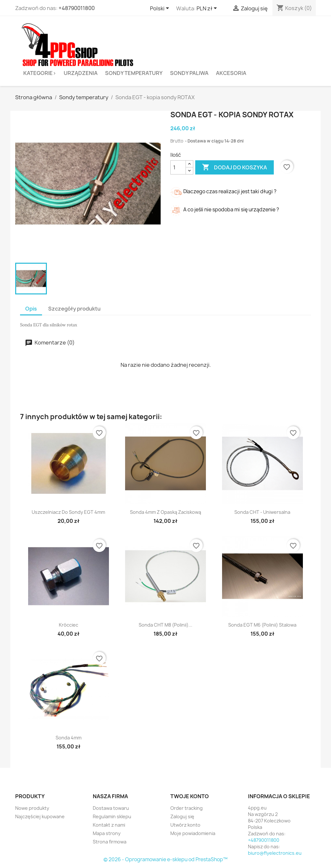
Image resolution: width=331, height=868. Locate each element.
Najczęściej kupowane (40, 816)
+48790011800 (77, 8)
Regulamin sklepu (112, 816)
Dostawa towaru (111, 808)
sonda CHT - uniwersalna (262, 512)
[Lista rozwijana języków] (161, 9)
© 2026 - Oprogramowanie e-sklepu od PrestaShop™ (165, 859)
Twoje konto (190, 796)
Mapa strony (107, 833)
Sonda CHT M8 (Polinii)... (165, 625)
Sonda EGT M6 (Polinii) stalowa (262, 625)
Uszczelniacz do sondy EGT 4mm (68, 512)
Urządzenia (81, 73)
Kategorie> (40, 73)
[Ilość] (178, 167)
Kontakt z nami (109, 825)
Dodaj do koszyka (235, 167)
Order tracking (187, 808)
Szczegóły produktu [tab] (74, 309)
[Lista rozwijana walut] (208, 9)
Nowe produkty (32, 808)
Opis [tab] (31, 309)
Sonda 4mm (69, 738)
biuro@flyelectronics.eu (275, 853)
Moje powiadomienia (193, 833)
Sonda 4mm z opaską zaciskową (165, 512)
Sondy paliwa (189, 73)
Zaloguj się (182, 816)
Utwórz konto (185, 825)
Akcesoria (231, 73)
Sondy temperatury (134, 73)
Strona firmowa (110, 842)
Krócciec (69, 625)
